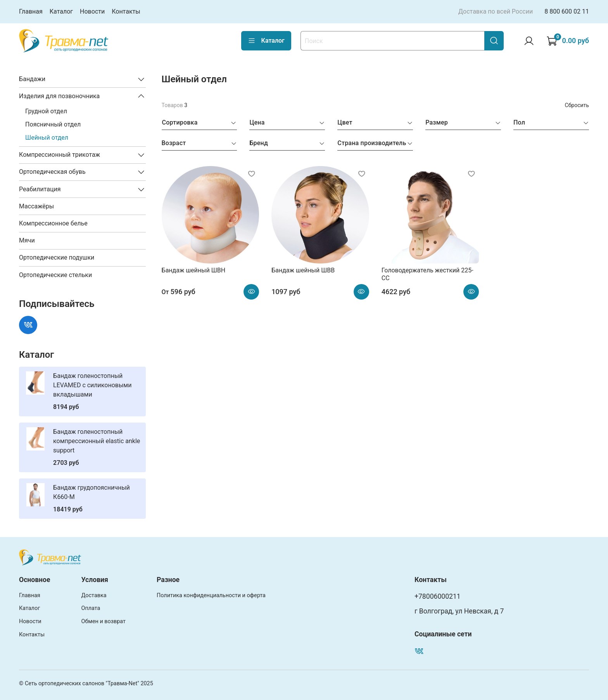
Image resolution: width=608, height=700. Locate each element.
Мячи (27, 240)
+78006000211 (438, 596)
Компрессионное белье (53, 223)
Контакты (126, 11)
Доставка (94, 595)
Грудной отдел (46, 111)
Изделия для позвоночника (59, 96)
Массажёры (36, 206)
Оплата (91, 608)
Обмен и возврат (104, 621)
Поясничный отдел (53, 124)
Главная (31, 11)
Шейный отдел (47, 138)
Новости (92, 11)
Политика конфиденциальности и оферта (211, 595)
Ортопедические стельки (55, 275)
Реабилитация (40, 189)
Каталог (61, 11)
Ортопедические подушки (57, 257)
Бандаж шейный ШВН (194, 270)
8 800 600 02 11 (567, 11)
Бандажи (32, 79)
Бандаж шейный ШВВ (303, 270)
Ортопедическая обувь (52, 172)
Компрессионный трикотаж (60, 155)
